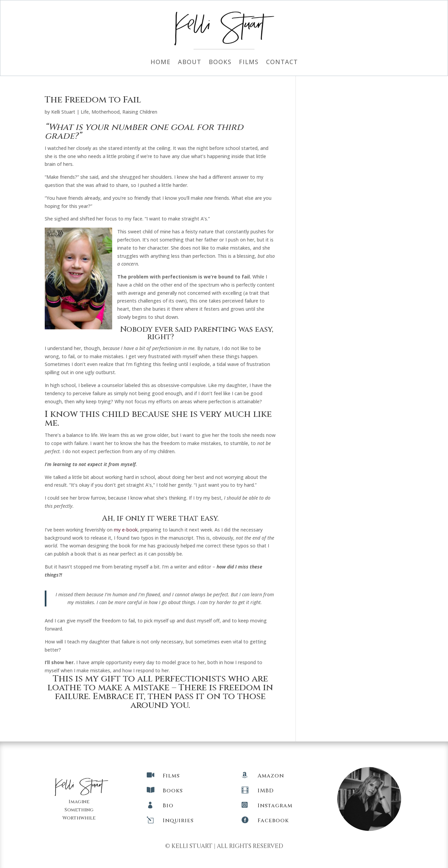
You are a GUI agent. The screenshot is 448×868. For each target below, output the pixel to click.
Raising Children (140, 112)
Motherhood (106, 112)
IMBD (266, 791)
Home (160, 63)
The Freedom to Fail (93, 100)
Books (220, 63)
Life (85, 112)
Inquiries (178, 821)
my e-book (126, 530)
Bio (168, 806)
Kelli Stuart (63, 112)
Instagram (275, 806)
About (190, 63)
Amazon (271, 776)
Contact (282, 63)
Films (249, 63)
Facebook (273, 821)
